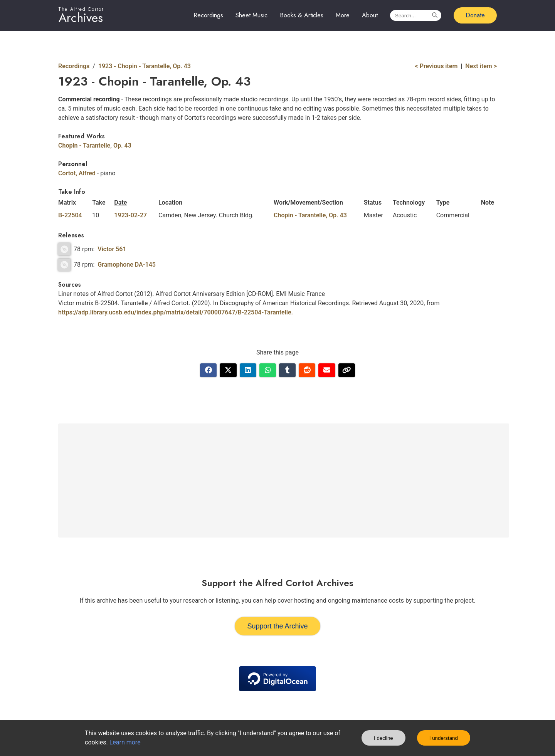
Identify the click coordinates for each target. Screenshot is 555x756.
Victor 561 (112, 249)
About (370, 15)
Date (120, 202)
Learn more (125, 742)
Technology (409, 202)
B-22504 (70, 215)
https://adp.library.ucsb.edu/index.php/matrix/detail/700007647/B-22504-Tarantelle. (176, 312)
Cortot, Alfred (77, 173)
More (343, 15)
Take (99, 202)
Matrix (67, 202)
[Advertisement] (284, 480)
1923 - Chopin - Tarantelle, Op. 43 (145, 66)
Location (170, 202)
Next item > (481, 66)
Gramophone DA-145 (127, 265)
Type (443, 202)
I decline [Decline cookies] (383, 738)
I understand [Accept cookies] (444, 738)
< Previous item (436, 66)
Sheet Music (251, 15)
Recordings (208, 15)
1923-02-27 (130, 215)
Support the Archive (277, 626)
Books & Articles (302, 15)
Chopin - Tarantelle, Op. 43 (95, 145)
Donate (475, 15)
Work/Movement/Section (308, 202)
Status (373, 202)
